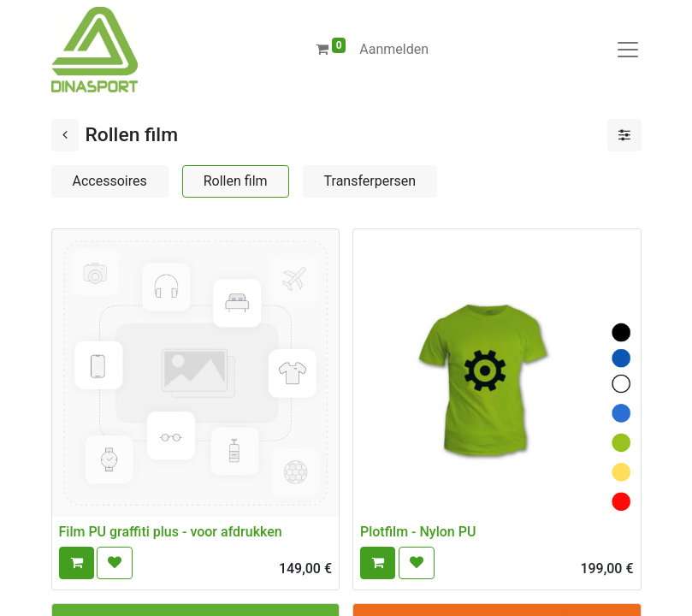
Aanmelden (394, 49)
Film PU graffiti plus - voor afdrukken (171, 532)
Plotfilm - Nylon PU (418, 532)
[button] (77, 563)
